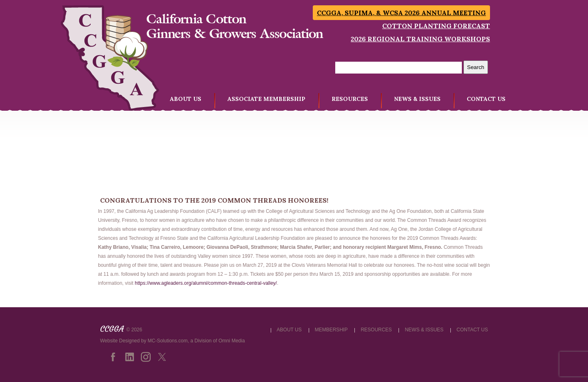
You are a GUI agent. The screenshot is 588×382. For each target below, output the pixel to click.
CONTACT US (486, 99)
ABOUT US (186, 99)
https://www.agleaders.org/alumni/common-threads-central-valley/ (206, 283)
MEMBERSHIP (331, 330)
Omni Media (232, 341)
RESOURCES (350, 99)
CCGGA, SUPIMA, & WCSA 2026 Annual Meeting (401, 13)
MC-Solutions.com (168, 341)
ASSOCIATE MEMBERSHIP (266, 99)
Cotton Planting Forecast (436, 26)
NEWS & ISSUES (417, 99)
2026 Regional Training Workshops (420, 39)
